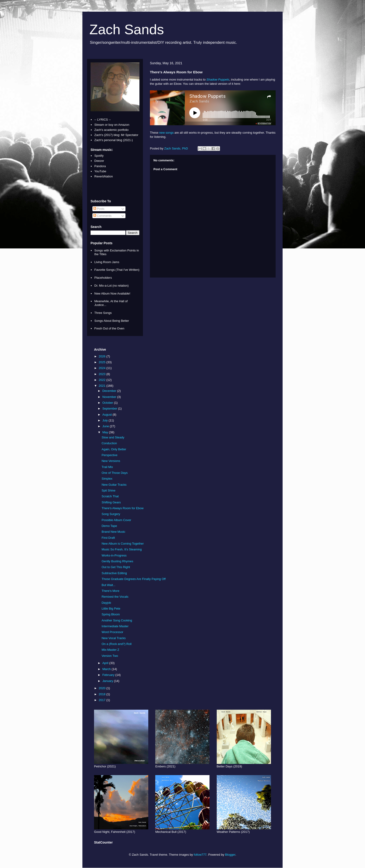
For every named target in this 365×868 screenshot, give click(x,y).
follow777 (200, 855)
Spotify (99, 156)
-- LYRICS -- (103, 120)
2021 (103, 386)
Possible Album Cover (116, 520)
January (108, 681)
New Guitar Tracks (114, 485)
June (106, 426)
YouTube (100, 171)
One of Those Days (115, 473)
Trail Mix (107, 467)
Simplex (107, 479)
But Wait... (108, 585)
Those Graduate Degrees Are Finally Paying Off (133, 579)
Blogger (230, 855)
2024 (103, 368)
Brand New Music (113, 532)
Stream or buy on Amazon (112, 125)
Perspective (109, 455)
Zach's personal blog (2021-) (113, 140)
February (109, 675)
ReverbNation (104, 176)
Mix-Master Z (110, 650)
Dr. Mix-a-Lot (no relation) (111, 286)
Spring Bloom (111, 614)
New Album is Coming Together (123, 544)
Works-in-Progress (114, 555)
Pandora (100, 166)
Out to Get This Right (116, 567)
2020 (103, 688)
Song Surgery (111, 514)
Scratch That (110, 496)
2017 (103, 700)
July (106, 420)
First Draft (108, 538)
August (108, 415)
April (106, 663)
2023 (103, 374)
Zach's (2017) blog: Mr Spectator (116, 135)
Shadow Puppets (218, 80)
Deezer (99, 161)
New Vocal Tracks (113, 638)
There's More (110, 591)
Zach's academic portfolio (111, 130)
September (110, 409)
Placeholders (103, 278)
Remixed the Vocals (115, 597)
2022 (103, 380)
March (107, 669)
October (108, 403)
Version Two (110, 656)
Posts (99, 209)
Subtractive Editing (114, 573)
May (106, 432)
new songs (166, 133)
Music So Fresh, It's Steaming (122, 549)
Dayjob (106, 603)
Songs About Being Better (112, 321)
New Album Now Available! (112, 293)
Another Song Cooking (117, 620)
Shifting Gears (111, 502)
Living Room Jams (107, 262)
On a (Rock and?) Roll (117, 644)
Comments (102, 216)
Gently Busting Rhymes (117, 561)
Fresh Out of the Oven (109, 328)
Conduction (109, 443)
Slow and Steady (113, 437)
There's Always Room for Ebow (122, 508)
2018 (103, 694)
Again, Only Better (114, 449)
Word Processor (112, 632)
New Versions (111, 461)
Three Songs (103, 313)
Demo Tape (109, 526)
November (110, 397)
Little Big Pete (111, 609)
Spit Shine (108, 490)
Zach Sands (127, 29)
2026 (103, 356)
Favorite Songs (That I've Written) (117, 270)
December (110, 391)
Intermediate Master (115, 626)
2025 (103, 362)
